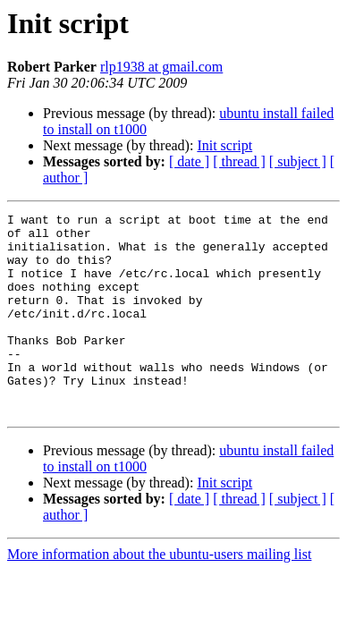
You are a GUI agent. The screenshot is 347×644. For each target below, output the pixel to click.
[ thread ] (239, 161)
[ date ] (189, 161)
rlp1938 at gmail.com (161, 67)
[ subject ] (298, 161)
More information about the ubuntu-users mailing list (159, 594)
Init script (224, 145)
